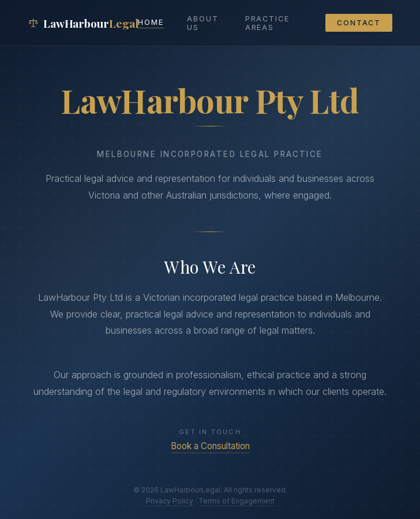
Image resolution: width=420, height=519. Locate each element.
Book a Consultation (210, 446)
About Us (203, 23)
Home (151, 22)
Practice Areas (267, 23)
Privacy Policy (170, 501)
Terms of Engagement (237, 501)
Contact (359, 23)
